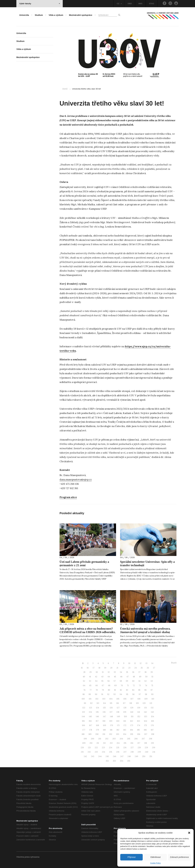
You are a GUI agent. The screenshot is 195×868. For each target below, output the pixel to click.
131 (146, 708)
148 (111, 717)
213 (111, 743)
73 (140, 686)
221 (89, 748)
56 (109, 681)
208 (151, 739)
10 (129, 663)
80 (109, 690)
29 (90, 672)
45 (115, 677)
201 (100, 739)
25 (142, 668)
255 (129, 761)
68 (109, 686)
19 (105, 668)
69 (115, 686)
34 (121, 672)
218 (146, 743)
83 (127, 690)
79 (103, 690)
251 (151, 756)
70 (122, 686)
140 (132, 712)
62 (146, 681)
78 (97, 690)
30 (97, 672)
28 (84, 672)
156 (90, 721)
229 (146, 748)
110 (153, 699)
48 (134, 677)
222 (96, 748)
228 (139, 748)
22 (123, 668)
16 (88, 668)
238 (132, 752)
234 (103, 752)
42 (96, 677)
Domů (65, 89)
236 (118, 752)
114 (104, 703)
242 (85, 756)
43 (102, 677)
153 (146, 717)
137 (111, 712)
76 (84, 690)
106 (125, 699)
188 (83, 734)
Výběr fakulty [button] (40, 4)
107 (132, 699)
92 (108, 694)
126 (111, 708)
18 (99, 668)
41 (90, 677)
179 (98, 730)
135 (97, 712)
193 (118, 734)
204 (121, 739)
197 (146, 734)
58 (121, 681)
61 (139, 681)
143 (152, 712)
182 (118, 730)
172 (125, 725)
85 (139, 690)
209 (84, 743)
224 (111, 748)
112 (91, 703)
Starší (174, 663)
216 (132, 743)
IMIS (140, 4)
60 (133, 681)
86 (146, 690)
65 (90, 686)
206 (136, 739)
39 (152, 672)
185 (138, 730)
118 (131, 703)
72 (134, 686)
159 (111, 721)
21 (117, 668)
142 (145, 712)
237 (125, 752)
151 (132, 717)
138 (118, 712)
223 (103, 748)
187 (152, 730)
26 (148, 668)
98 (146, 694)
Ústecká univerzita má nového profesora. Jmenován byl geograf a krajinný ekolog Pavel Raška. (145, 632)
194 (125, 734)
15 (82, 668)
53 (90, 681)
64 (84, 686)
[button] (189, 833)
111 (85, 703)
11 (135, 663)
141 (139, 712)
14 (152, 663)
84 (133, 690)
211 (98, 743)
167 (91, 725)
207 (143, 739)
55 (102, 681)
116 (118, 703)
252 (107, 761)
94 (121, 694)
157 (97, 721)
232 (89, 752)
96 (133, 694)
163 (138, 721)
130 (139, 708)
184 (132, 730)
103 (104, 699)
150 (125, 717)
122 (84, 708)
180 (104, 730)
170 (112, 725)
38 (145, 672)
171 (118, 725)
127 (118, 708)
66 (97, 686)
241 (154, 752)
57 (115, 681)
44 (109, 677)
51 (152, 677)
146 (97, 717)
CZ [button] (119, 4)
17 (94, 668)
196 (139, 734)
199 (85, 739)
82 (121, 690)
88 (84, 694)
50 (146, 677)
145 (90, 717)
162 (132, 721)
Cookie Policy (156, 863)
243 (93, 756)
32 (109, 672)
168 (98, 725)
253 (114, 761)
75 (152, 686)
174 (139, 725)
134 (90, 712)
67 (103, 686)
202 (107, 739)
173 (132, 725)
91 (102, 694)
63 (152, 681)
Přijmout (131, 857)
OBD (130, 4)
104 (111, 699)
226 (125, 748)
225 (118, 748)
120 (144, 703)
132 (152, 708)
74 (146, 686)
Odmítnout (155, 857)
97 (140, 694)
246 (115, 756)
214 (118, 743)
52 (84, 681)
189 (90, 734)
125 (104, 708)
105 (118, 699)
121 (151, 703)
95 (127, 694)
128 (125, 708)
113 (98, 703)
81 (115, 690)
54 (96, 681)
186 (145, 730)
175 (146, 725)
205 (129, 739)
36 (133, 672)
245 (107, 756)
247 (122, 756)
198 (153, 734)
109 (146, 699)
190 (97, 734)
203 (114, 739)
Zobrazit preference (179, 857)
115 (111, 703)
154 (153, 717)
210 (91, 743)
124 (98, 708)
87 (152, 690)
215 (125, 743)
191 (104, 734)
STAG (151, 4)
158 (104, 721)
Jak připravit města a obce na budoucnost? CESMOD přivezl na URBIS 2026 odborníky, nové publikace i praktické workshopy (88, 632)
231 (82, 752)
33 (115, 672)
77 (91, 690)
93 (115, 694)
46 (121, 677)
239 (139, 752)
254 (122, 761)
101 (90, 699)
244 (100, 756)
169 (105, 725)
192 (111, 734)
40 (84, 677)
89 (90, 694)
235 (111, 752)
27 (154, 668)
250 (144, 756)
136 (104, 712)
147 (104, 717)
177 (84, 730)
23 (129, 668)
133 (84, 712)
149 (118, 717)
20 (111, 668)
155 (83, 721)
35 (127, 672)
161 (125, 721)
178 (91, 730)
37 (139, 672)
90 (96, 694)
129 (132, 708)
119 (137, 703)
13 (146, 663)
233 (96, 752)
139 (125, 712)
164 (146, 721)
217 (139, 743)
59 (127, 681)
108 (139, 699)
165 (153, 721)
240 (147, 752)
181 (111, 730)
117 (124, 703)
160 (118, 721)
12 (141, 663)
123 (91, 708)
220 (82, 748)
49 (140, 677)
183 (125, 730)
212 (104, 743)
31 (103, 672)
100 (83, 699)
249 (136, 756)
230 (154, 748)
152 (139, 717)
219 (152, 743)
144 (83, 717)
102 (97, 699)
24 (136, 668)
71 (128, 686)
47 (128, 677)
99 (152, 694)
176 (152, 725)
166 (84, 725)
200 (93, 739)
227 (132, 748)
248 (129, 756)
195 (132, 734)
